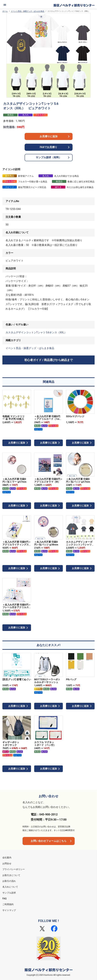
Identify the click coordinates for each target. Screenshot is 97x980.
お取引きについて (11, 875)
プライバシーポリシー (14, 869)
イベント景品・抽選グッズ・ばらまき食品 (28, 11)
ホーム (5, 11)
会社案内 (7, 858)
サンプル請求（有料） (49, 157)
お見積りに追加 (49, 136)
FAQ (4, 899)
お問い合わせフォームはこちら (49, 841)
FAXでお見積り (48, 147)
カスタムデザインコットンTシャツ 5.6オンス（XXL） (36, 332)
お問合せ (7, 863)
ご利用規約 (8, 904)
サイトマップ (9, 910)
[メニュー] (5, 5)
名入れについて (10, 887)
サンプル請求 (9, 893)
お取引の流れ (9, 881)
